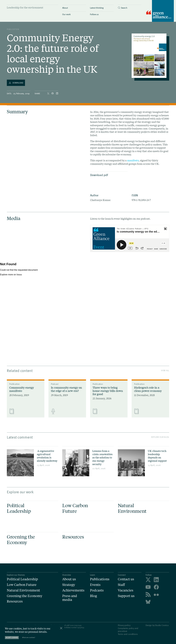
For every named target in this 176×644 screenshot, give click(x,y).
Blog (93, 596)
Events (95, 585)
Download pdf (108, 175)
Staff (121, 585)
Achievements (73, 590)
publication (13, 29)
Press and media (70, 598)
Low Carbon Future (22, 585)
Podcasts (97, 590)
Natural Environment (23, 590)
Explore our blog (160, 437)
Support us (126, 596)
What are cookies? (29, 637)
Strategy (69, 585)
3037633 (81, 627)
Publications (100, 579)
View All (165, 370)
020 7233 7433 (76, 625)
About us (69, 579)
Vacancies (126, 590)
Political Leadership (22, 579)
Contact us (126, 579)
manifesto (133, 160)
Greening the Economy (25, 596)
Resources (15, 601)
